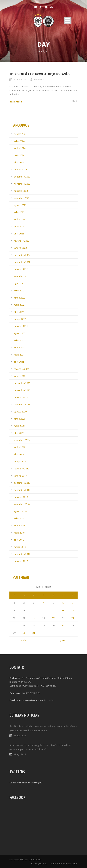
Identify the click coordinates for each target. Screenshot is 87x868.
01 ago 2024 (20, 754)
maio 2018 (19, 533)
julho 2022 (19, 291)
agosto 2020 (20, 412)
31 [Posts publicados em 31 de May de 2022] (34, 633)
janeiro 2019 (20, 476)
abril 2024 (19, 162)
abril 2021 (19, 362)
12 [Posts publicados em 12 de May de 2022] (53, 610)
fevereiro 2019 (21, 469)
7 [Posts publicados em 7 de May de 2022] (73, 603)
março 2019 (20, 461)
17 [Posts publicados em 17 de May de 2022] (34, 618)
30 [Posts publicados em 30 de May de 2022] (24, 633)
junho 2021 (20, 348)
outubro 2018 (21, 497)
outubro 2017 (21, 561)
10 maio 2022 (20, 80)
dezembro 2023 (22, 177)
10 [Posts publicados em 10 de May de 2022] (34, 610)
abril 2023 (19, 234)
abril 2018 (19, 540)
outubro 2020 (21, 397)
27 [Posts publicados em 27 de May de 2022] (63, 625)
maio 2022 (19, 305)
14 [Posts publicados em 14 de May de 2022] (73, 610)
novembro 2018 (22, 490)
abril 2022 (19, 312)
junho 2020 (20, 419)
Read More (16, 102)
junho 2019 (20, 447)
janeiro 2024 (20, 170)
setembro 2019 (22, 440)
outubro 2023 (21, 191)
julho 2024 (19, 141)
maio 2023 (19, 226)
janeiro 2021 (20, 376)
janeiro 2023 (20, 248)
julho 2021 (19, 340)
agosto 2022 (20, 283)
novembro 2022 (22, 262)
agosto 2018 (20, 511)
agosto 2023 (20, 205)
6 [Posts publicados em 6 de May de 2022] (63, 603)
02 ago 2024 (20, 735)
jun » (63, 640)
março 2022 (20, 319)
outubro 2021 (21, 326)
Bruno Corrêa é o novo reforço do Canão (39, 74)
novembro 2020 (22, 390)
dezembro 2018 (22, 483)
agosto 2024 (20, 134)
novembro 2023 (22, 184)
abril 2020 (19, 433)
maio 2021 (19, 355)
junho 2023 (20, 219)
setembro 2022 (22, 276)
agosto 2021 (20, 333)
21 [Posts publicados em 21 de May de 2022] (73, 618)
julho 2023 (19, 212)
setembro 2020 (22, 404)
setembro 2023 (22, 198)
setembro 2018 (22, 504)
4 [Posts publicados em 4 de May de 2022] (43, 603)
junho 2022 (20, 298)
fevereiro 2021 (21, 369)
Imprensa (39, 80)
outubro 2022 (21, 269)
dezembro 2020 (22, 383)
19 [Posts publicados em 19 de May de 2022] (53, 618)
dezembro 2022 (22, 255)
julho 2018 (19, 518)
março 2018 (20, 547)
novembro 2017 (22, 554)
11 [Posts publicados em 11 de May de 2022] (43, 610)
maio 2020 (19, 426)
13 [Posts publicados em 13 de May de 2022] (63, 610)
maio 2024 (19, 155)
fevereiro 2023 (21, 241)
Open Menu (68, 20)
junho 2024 (20, 148)
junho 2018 (20, 526)
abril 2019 (19, 454)
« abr (24, 640)
